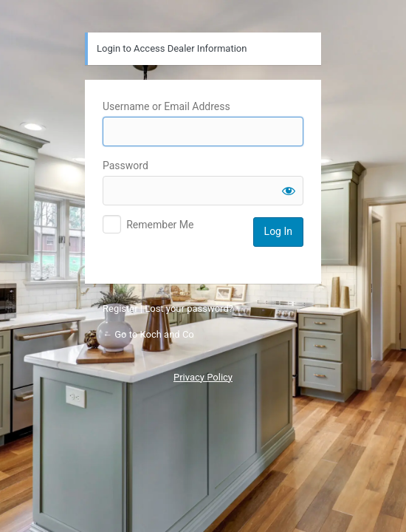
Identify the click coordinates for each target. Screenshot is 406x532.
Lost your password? (189, 308)
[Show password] (289, 191)
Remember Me (160, 225)
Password (125, 166)
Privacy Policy (203, 377)
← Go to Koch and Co (148, 334)
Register (120, 308)
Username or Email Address (166, 106)
